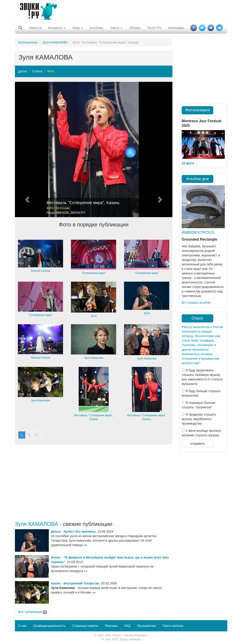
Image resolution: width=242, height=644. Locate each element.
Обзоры (135, 28)
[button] (27, 149)
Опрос (198, 318)
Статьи (37, 71)
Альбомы (96, 28)
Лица (78, 28)
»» (85, 545)
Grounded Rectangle (199, 239)
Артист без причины (80, 531)
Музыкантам (147, 626)
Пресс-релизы (173, 626)
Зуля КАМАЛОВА (55, 42)
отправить (197, 444)
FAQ (127, 626)
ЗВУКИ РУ (78, 213)
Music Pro (154, 28)
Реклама (111, 626)
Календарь (176, 28)
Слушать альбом (196, 303)
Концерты (57, 28)
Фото (51, 71)
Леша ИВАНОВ (58, 213)
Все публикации (33, 612)
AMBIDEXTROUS (198, 232)
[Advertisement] (119, 10)
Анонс (56, 557)
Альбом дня (197, 179)
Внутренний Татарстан (81, 583)
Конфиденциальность (49, 626)
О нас (22, 626)
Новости (35, 28)
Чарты (116, 28)
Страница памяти (85, 626)
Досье (23, 71)
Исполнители (28, 42)
